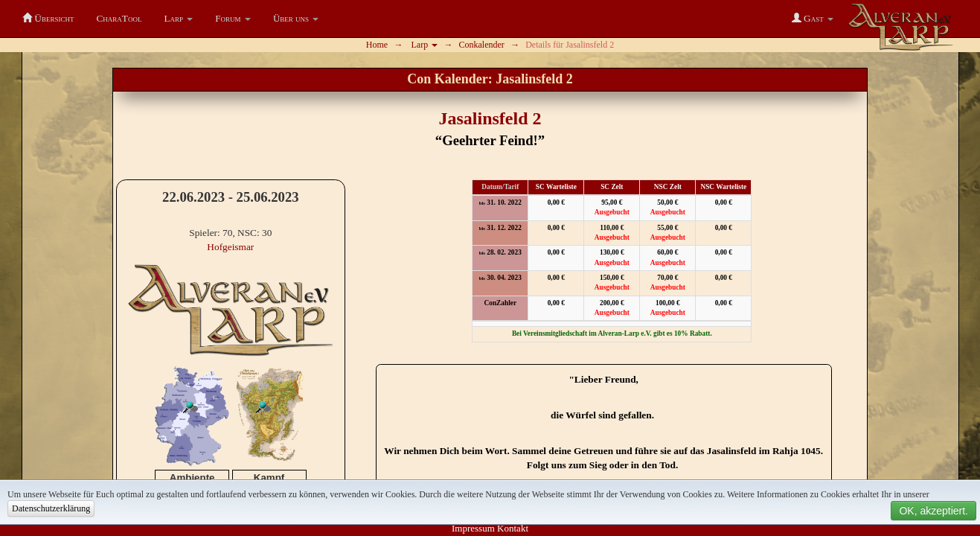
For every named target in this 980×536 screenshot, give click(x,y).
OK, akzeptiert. (933, 511)
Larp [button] (425, 45)
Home (377, 45)
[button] (179, 19)
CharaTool (119, 18)
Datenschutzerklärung (51, 508)
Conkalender (482, 45)
